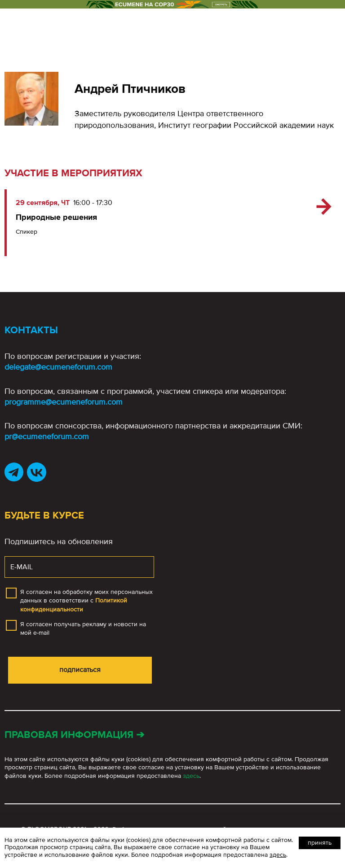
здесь (191, 776)
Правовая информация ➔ (74, 735)
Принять (320, 843)
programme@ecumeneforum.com (64, 402)
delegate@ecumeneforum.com (58, 367)
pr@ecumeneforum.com (47, 436)
